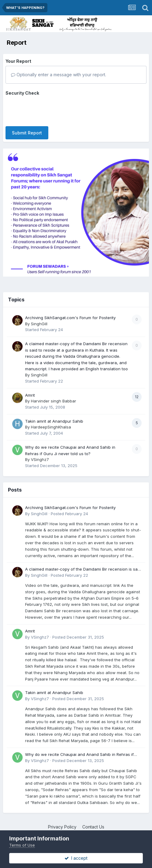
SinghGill (39, 324)
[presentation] (52, 110)
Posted (69, 514)
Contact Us (93, 827)
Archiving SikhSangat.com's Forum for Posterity (70, 318)
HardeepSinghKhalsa (51, 427)
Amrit (30, 395)
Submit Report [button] (27, 133)
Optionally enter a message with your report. (59, 75)
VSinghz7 (40, 459)
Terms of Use (22, 845)
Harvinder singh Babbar (54, 401)
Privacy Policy (62, 827)
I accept (76, 858)
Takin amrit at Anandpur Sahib (54, 421)
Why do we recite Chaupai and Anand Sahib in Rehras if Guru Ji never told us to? (79, 755)
